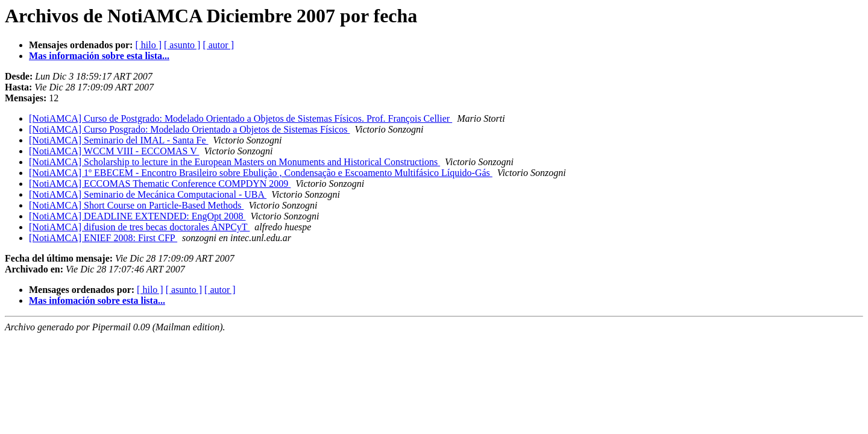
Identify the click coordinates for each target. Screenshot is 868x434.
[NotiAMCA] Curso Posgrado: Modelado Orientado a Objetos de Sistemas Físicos (189, 129)
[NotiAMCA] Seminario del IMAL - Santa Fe (119, 140)
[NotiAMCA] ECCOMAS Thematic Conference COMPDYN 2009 (160, 184)
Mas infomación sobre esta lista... (97, 300)
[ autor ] (218, 45)
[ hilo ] (148, 45)
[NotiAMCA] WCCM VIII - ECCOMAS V (114, 151)
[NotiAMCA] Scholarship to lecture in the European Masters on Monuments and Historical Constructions (234, 162)
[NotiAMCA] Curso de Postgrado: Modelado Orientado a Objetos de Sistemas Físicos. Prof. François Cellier (241, 118)
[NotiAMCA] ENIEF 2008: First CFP (103, 238)
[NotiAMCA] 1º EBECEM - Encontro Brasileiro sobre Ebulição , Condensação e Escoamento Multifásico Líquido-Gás (261, 173)
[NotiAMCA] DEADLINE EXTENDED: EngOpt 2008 (137, 216)
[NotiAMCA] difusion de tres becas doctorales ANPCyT (139, 227)
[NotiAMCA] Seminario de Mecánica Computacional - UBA (148, 194)
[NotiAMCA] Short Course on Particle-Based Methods (136, 205)
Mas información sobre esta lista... (99, 56)
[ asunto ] (182, 45)
